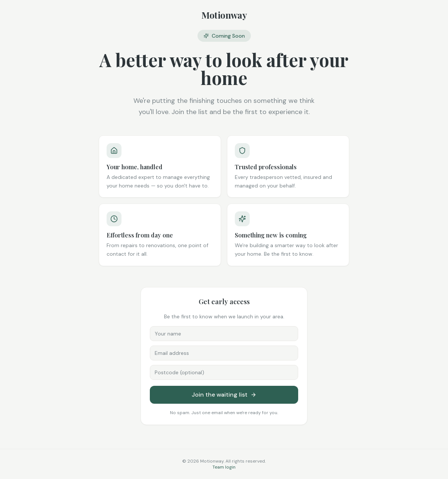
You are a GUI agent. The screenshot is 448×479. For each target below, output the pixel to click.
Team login (224, 467)
